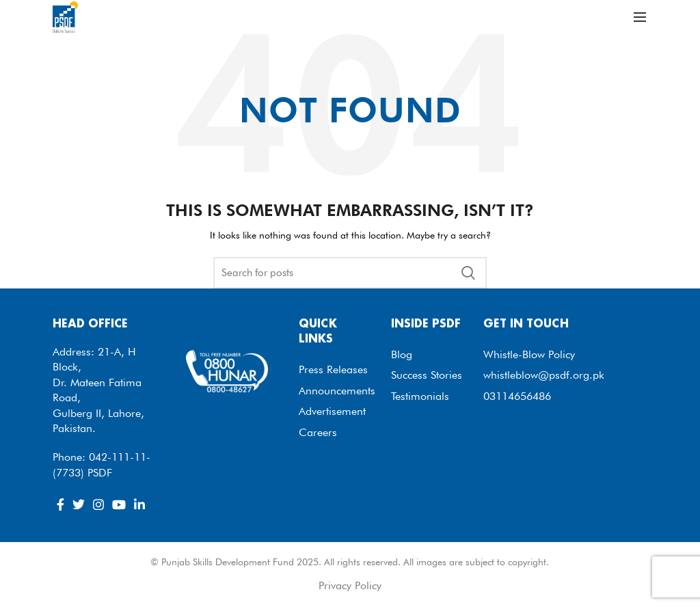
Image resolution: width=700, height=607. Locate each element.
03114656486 (517, 396)
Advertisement (332, 411)
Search (468, 273)
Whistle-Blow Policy (529, 354)
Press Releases (333, 369)
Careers (318, 432)
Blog (402, 354)
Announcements (337, 391)
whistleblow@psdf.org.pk (544, 375)
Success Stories (427, 375)
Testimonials (420, 396)
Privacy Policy (350, 585)
